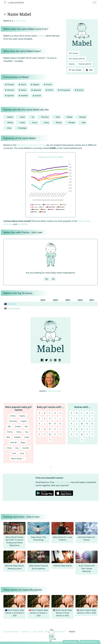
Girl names (74, 53)
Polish (49, 90)
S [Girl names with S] (55, 429)
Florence (45, 117)
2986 (89, 70)
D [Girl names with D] (55, 413)
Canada (86, 221)
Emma (10, 432)
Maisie (59, 122)
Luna (14, 453)
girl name (20, 21)
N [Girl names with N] (55, 424)
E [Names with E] (92, 413)
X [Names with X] (87, 434)
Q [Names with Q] (77, 429)
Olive (58, 117)
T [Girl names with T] (60, 429)
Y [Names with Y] (92, 434)
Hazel (22, 117)
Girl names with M (77, 59)
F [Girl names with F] (39, 418)
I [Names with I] (87, 418)
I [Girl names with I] (55, 418)
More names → (18, 459)
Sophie (24, 421)
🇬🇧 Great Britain (12, 308)
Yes (47, 279)
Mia (9, 426)
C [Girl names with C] (50, 413)
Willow (10, 122)
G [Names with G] (77, 418)
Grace (35, 122)
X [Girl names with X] (55, 434)
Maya (23, 442)
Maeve (10, 117)
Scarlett (26, 448)
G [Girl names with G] (45, 418)
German (9, 90)
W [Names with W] (82, 434)
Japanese (36, 90)
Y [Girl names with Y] (60, 434)
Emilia (13, 416)
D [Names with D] (87, 413)
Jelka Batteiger (55, 391)
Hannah (14, 442)
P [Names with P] (71, 429)
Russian (79, 90)
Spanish (9, 95)
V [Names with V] (77, 434)
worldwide (23, 224)
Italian (22, 90)
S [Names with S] (87, 429)
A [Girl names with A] (39, 413)
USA (80, 221)
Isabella (17, 437)
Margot (83, 117)
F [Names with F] (71, 418)
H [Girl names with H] (50, 418)
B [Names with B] (77, 413)
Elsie (9, 128)
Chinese (9, 84)
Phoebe (72, 122)
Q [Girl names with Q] (45, 429)
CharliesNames (11, 631)
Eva (17, 448)
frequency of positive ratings (31, 145)
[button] (34, 338)
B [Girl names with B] (45, 413)
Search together (71, 642)
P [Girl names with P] (39, 429)
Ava (27, 432)
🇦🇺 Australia (10, 304)
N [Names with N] (87, 424)
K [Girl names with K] (39, 424)
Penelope (22, 128)
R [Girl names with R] (50, 429)
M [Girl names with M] (50, 424)
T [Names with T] (92, 429)
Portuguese (64, 90)
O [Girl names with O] (60, 424)
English (35, 84)
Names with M (85, 64)
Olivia (19, 432)
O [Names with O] (92, 424)
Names (72, 64)
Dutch (22, 84)
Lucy (22, 453)
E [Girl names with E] (60, 413)
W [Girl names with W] (50, 434)
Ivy (33, 117)
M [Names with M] (82, 424)
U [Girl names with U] (39, 434)
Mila (8, 437)
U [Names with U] (71, 434)
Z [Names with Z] (82, 440)
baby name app (62, 482)
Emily (27, 437)
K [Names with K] (71, 424)
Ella (26, 426)
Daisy (46, 122)
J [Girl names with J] (60, 418)
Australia (8, 224)
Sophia (22, 416)
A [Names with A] (71, 413)
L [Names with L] (77, 424)
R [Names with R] (82, 429)
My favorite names (89, 642)
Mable (70, 117)
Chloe (9, 448)
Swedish (23, 95)
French (48, 84)
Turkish (37, 95)
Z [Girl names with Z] (50, 440)
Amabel (41, 36)
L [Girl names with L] (45, 424)
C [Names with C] (82, 413)
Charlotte (13, 421)
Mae (84, 122)
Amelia (18, 426)
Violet (23, 122)
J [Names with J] (92, 418)
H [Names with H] (82, 418)
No (53, 279)
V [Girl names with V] (45, 434)
